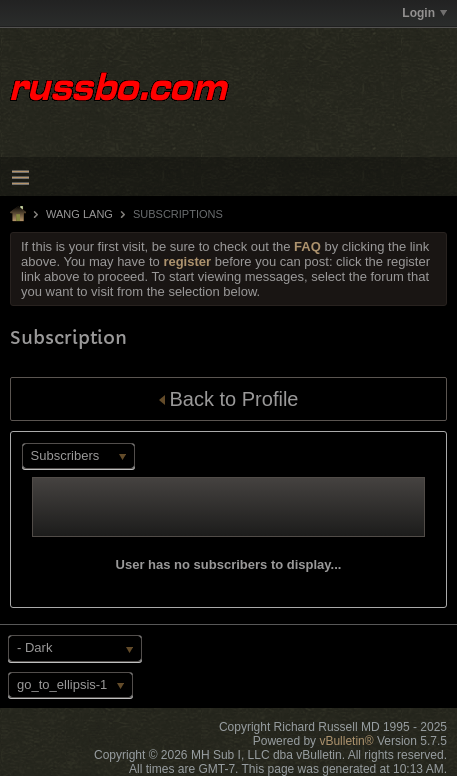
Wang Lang (79, 214)
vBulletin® (346, 741)
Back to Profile (229, 399)
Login (424, 13)
